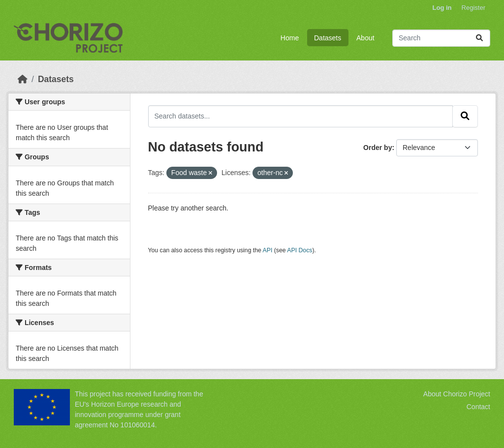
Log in (442, 8)
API (268, 250)
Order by (378, 148)
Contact (478, 407)
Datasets (328, 38)
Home (290, 38)
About (365, 38)
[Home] (23, 79)
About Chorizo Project (457, 394)
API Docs (299, 250)
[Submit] (479, 38)
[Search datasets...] (441, 38)
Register (473, 8)
